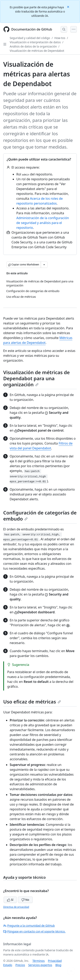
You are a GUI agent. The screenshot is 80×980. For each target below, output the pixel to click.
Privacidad (55, 961)
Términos (39, 961)
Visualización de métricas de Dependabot (37, 51)
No (25, 900)
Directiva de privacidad (16, 907)
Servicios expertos (40, 965)
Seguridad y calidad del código (30, 38)
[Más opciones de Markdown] (44, 265)
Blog (58, 965)
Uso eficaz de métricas (32, 702)
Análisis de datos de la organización (33, 46)
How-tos (60, 38)
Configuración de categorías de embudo (40, 516)
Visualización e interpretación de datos (35, 42)
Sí (10, 900)
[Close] (69, 7)
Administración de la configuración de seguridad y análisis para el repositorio (43, 223)
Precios (20, 965)
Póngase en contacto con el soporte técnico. (34, 931)
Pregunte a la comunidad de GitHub (29, 926)
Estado (8, 965)
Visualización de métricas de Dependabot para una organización (36, 378)
